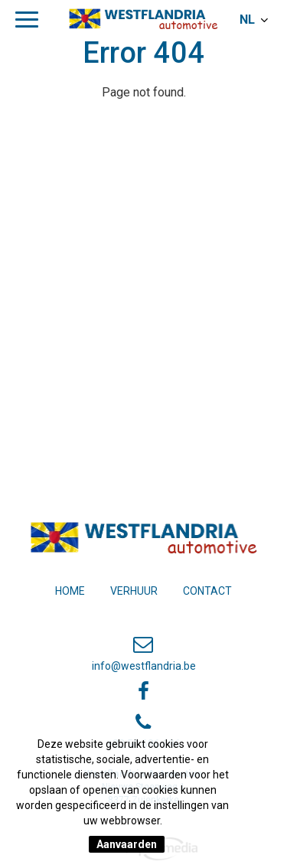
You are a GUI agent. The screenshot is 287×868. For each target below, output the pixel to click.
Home (70, 591)
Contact (207, 591)
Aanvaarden (127, 844)
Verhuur (134, 591)
